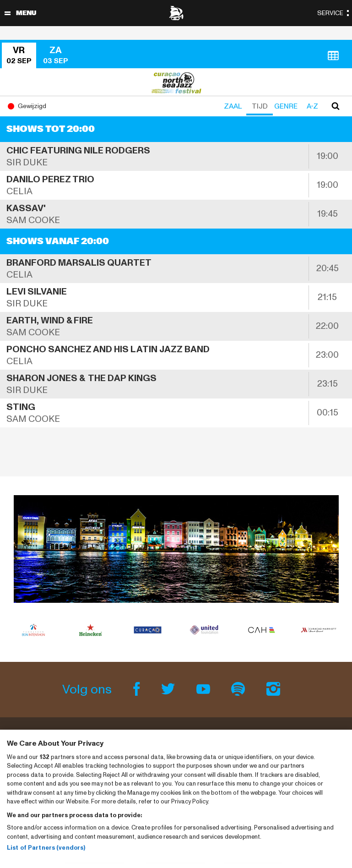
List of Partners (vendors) (46, 848)
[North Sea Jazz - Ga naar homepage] (176, 13)
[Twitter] (170, 690)
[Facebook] (138, 690)
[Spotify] (240, 690)
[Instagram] (273, 690)
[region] (176, 799)
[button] (20, 55)
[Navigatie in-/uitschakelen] (8, 13)
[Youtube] (204, 690)
